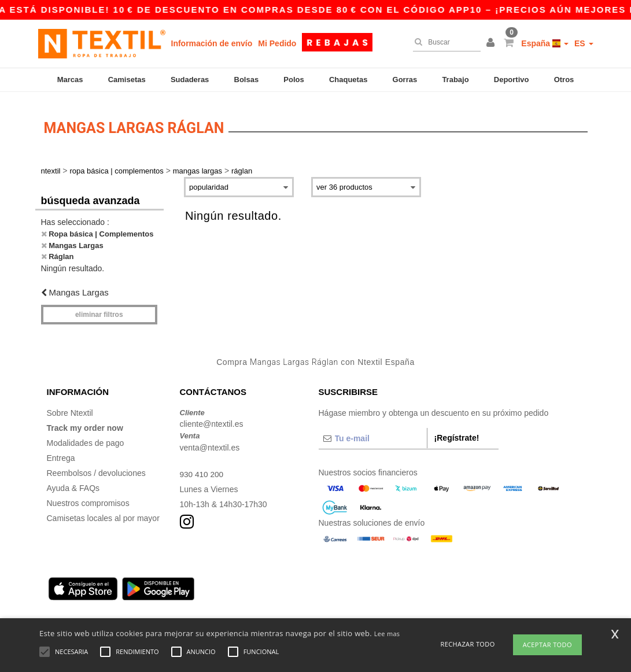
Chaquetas (348, 80)
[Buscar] (444, 42)
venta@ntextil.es (210, 442)
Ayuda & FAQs (73, 483)
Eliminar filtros (99, 310)
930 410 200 (202, 469)
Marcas (70, 80)
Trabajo (455, 80)
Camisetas (127, 80)
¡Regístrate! (457, 433)
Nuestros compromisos (88, 498)
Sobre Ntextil (70, 408)
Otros (564, 80)
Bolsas (247, 80)
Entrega (61, 453)
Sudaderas (190, 80)
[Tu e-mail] (373, 433)
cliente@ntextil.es (212, 419)
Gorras (405, 80)
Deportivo (512, 80)
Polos (294, 80)
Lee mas (387, 634)
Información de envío (212, 43)
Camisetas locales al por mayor (103, 513)
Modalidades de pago (86, 438)
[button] (492, 43)
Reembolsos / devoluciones (96, 468)
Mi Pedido (277, 43)
